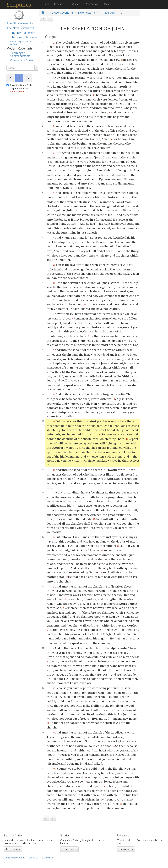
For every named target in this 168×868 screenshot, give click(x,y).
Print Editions (92, 4)
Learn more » (13, 849)
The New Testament (23, 33)
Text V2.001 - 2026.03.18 (40, 858)
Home (46, 4)
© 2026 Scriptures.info (14, 858)
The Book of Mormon (24, 37)
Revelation (110, 13)
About (107, 4)
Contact (76, 4)
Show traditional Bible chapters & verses (19, 88)
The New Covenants (20, 28)
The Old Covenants (20, 23)
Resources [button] (61, 4)
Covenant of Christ (22, 60)
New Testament (88, 13)
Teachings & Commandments (20, 54)
